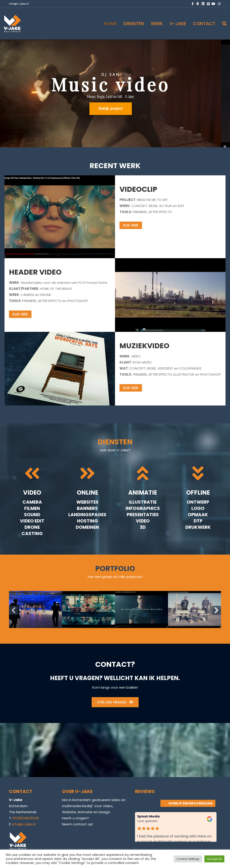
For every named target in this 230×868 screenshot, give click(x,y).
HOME (110, 24)
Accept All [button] (214, 859)
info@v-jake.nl (19, 4)
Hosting (87, 521)
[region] (115, 93)
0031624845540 (26, 818)
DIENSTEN (134, 24)
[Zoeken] (223, 24)
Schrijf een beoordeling (188, 803)
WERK (157, 24)
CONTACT (204, 24)
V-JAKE (178, 24)
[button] (13, 610)
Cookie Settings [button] (188, 859)
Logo (198, 508)
